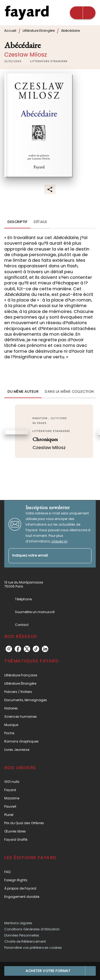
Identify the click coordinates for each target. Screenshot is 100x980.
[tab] (17, 222)
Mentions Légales (18, 923)
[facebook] (18, 649)
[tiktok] (36, 649)
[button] (49, 61)
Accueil (10, 31)
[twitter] (27, 649)
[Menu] (83, 13)
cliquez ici (59, 541)
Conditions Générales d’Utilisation (32, 929)
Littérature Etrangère (39, 31)
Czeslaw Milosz (26, 55)
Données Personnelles (22, 935)
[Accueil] (27, 13)
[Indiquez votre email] (43, 556)
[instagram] (9, 649)
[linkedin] (45, 649)
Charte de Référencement (25, 941)
